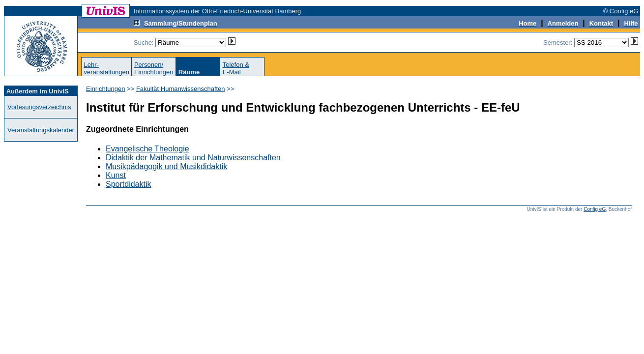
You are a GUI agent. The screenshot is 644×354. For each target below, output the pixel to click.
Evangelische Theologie (147, 149)
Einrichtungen (106, 89)
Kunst (116, 175)
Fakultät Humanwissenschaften (181, 89)
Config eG (595, 209)
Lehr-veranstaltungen (106, 68)
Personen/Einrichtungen (154, 68)
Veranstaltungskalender (41, 130)
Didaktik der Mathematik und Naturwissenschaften (193, 158)
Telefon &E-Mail (236, 68)
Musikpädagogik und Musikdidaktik (166, 166)
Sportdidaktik (129, 184)
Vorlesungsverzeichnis (39, 107)
